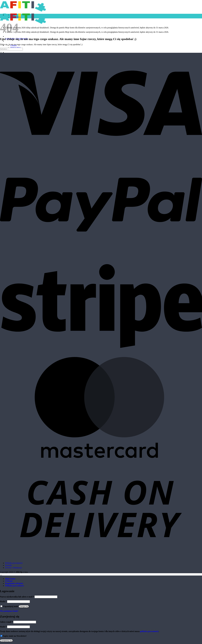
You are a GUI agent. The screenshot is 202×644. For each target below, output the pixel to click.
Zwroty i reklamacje (14, 568)
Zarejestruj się (6, 641)
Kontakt (9, 565)
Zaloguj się (24, 606)
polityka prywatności (149, 631)
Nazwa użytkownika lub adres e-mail (17, 597)
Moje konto (10, 579)
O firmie (9, 581)
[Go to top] (1, 575)
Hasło (3, 601)
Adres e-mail (6, 622)
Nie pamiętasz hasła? (9, 611)
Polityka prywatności (14, 563)
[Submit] (1, 52)
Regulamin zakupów (14, 583)
